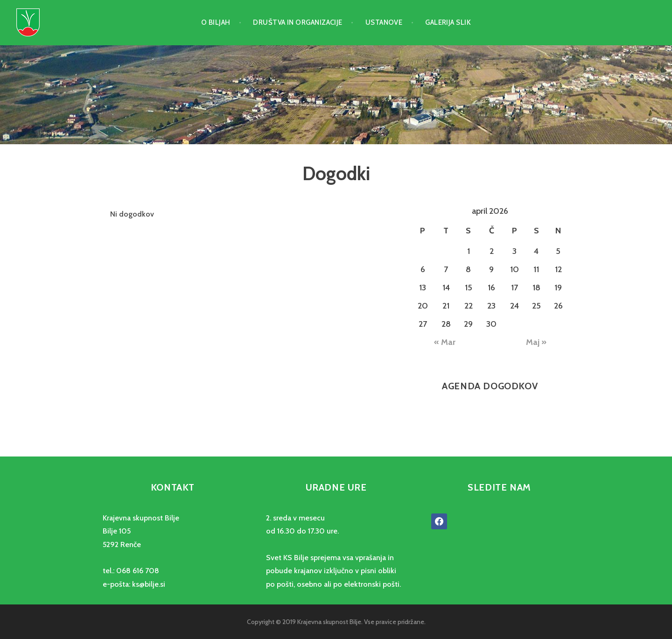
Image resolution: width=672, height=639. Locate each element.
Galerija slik (448, 22)
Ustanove (384, 22)
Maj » (536, 342)
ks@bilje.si (149, 584)
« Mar (445, 342)
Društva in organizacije (297, 22)
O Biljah (216, 22)
